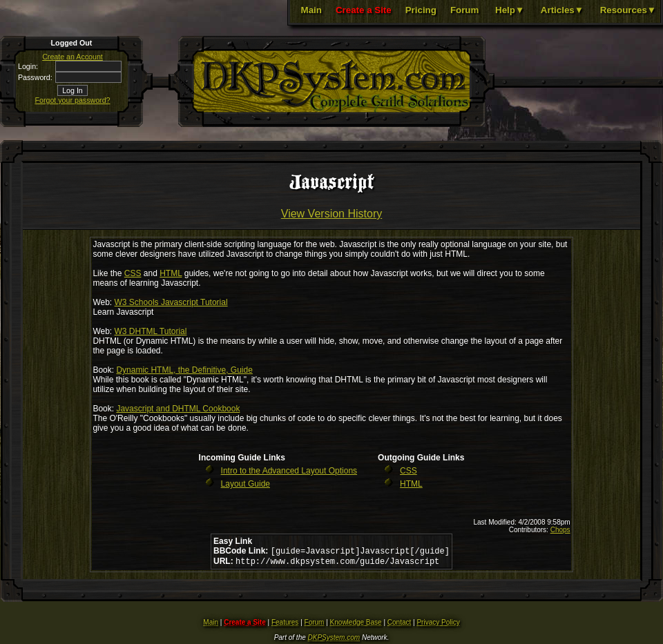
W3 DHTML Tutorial (151, 331)
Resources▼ (628, 10)
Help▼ (510, 10)
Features (285, 625)
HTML (171, 273)
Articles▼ (562, 10)
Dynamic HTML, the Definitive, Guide (184, 370)
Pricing (421, 10)
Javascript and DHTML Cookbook (178, 409)
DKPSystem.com (334, 640)
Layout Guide (246, 484)
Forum (464, 10)
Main (311, 10)
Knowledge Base (356, 625)
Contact (399, 625)
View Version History (331, 214)
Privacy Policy (438, 625)
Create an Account (73, 57)
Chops (560, 530)
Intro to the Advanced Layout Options (289, 471)
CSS (133, 273)
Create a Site (364, 10)
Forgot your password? (73, 100)
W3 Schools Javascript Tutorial (171, 302)
